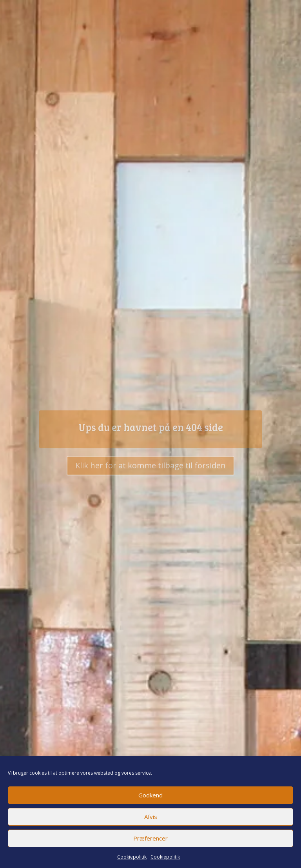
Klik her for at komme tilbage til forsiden (150, 469)
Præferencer (150, 838)
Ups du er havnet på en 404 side (151, 431)
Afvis (151, 817)
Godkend (150, 795)
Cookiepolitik (132, 857)
